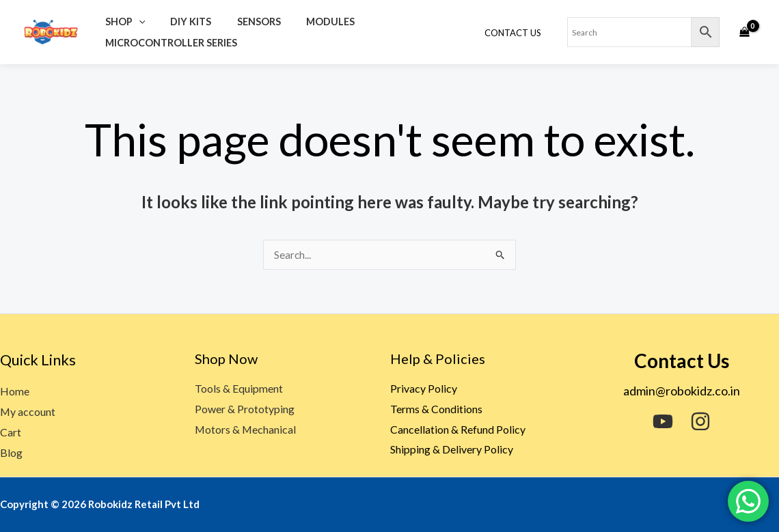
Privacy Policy (424, 389)
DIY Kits (182, 22)
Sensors (245, 22)
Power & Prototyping (245, 409)
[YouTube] (663, 422)
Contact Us (516, 33)
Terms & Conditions (436, 409)
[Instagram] (700, 422)
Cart (11, 433)
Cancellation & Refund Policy (458, 429)
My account (28, 412)
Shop (122, 22)
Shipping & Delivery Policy (452, 450)
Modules (310, 22)
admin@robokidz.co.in (682, 391)
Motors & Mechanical (246, 429)
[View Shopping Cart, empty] (744, 32)
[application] (136, 22)
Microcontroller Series (168, 43)
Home (15, 392)
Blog (11, 452)
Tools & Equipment (239, 389)
